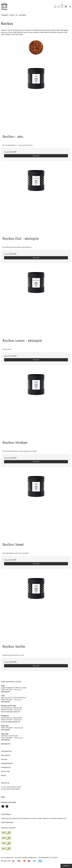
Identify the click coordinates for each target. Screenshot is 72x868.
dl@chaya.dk (18, 710)
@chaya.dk (19, 720)
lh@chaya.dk (18, 690)
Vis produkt (36, 156)
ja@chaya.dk (18, 700)
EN (70, 7)
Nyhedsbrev (66, 866)
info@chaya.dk (19, 728)
